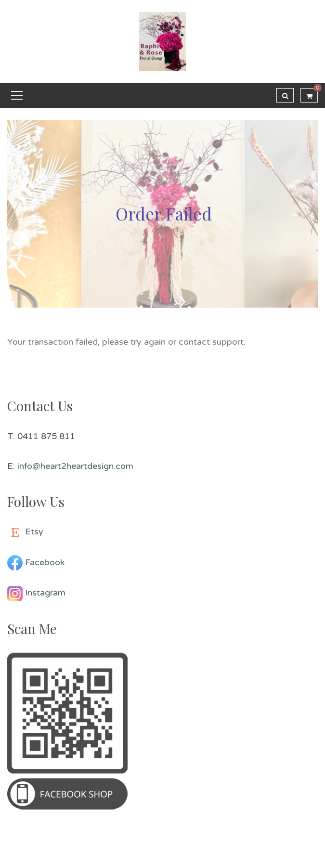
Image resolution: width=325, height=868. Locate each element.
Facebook (45, 562)
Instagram (45, 593)
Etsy (34, 531)
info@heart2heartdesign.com (75, 466)
